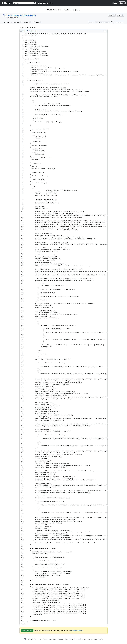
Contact (71, 639)
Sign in (115, 3)
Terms (40, 639)
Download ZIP (119, 22)
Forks (37, 22)
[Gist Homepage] (7, 3)
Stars (27, 22)
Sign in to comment (77, 630)
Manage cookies (78, 639)
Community (61, 639)
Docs (66, 639)
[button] (112, 22)
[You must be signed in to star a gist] (112, 15)
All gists (40, 3)
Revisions (16, 22)
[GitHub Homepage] (25, 639)
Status (55, 639)
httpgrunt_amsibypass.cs (25, 15)
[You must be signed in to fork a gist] (120, 15)
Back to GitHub (48, 3)
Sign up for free (27, 630)
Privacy (44, 639)
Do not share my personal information (94, 639)
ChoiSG (10, 15)
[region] (64, 329)
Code (6, 22)
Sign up (122, 3)
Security (50, 639)
